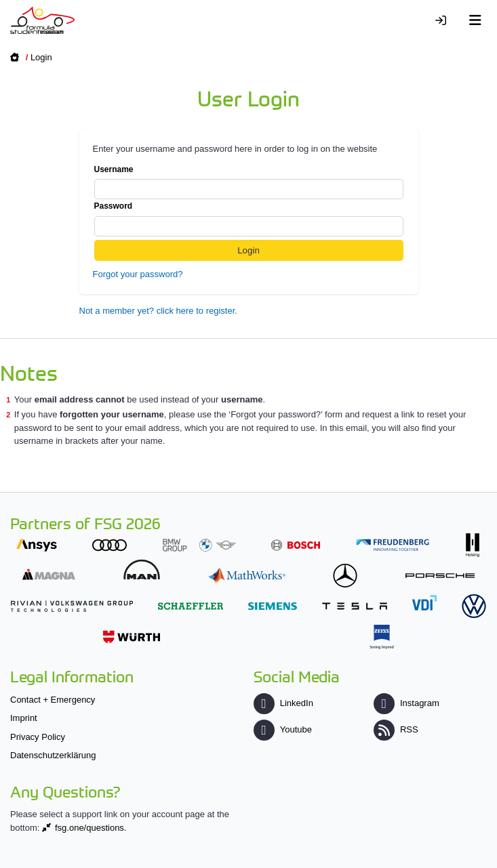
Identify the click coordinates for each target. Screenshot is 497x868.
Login (41, 57)
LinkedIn (283, 703)
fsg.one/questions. (91, 828)
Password (249, 219)
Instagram (406, 703)
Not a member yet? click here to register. (158, 311)
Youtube (283, 729)
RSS (396, 729)
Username (249, 182)
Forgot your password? (138, 274)
